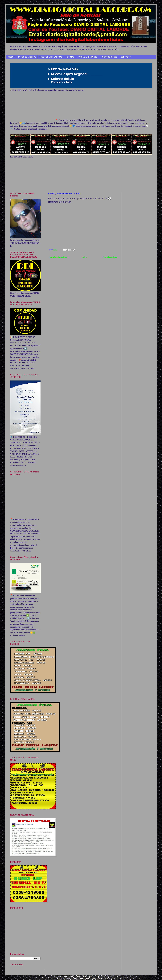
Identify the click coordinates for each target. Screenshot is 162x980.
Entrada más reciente (58, 257)
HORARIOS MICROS (109, 57)
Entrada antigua (110, 257)
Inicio (85, 257)
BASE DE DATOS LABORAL (51, 57)
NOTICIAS (70, 57)
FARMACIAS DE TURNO (87, 57)
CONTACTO (126, 57)
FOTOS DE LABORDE (27, 57)
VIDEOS (11, 57)
